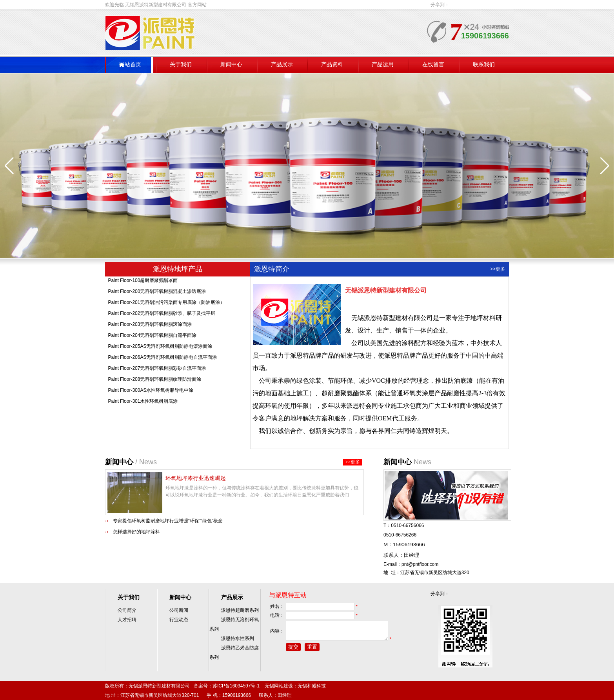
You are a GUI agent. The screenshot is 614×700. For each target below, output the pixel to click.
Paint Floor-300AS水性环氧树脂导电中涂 (151, 393)
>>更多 (498, 269)
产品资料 (332, 64)
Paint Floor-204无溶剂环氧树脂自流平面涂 (152, 338)
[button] (605, 166)
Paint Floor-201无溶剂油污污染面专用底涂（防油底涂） (166, 305)
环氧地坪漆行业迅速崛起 (196, 478)
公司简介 (127, 610)
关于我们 (181, 64)
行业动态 (179, 620)
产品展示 (282, 64)
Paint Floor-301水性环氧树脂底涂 (143, 404)
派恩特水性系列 (238, 638)
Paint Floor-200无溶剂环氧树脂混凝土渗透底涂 (157, 294)
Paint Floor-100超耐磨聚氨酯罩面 (143, 283)
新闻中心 (231, 64)
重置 (312, 650)
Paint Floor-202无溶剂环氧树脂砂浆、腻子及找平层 (162, 316)
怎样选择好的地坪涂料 (136, 532)
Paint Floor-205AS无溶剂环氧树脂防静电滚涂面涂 (160, 349)
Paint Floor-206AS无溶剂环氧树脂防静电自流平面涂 (162, 360)
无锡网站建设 (279, 686)
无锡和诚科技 (312, 686)
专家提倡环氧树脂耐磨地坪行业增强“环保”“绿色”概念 (168, 521)
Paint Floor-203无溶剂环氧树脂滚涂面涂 (150, 327)
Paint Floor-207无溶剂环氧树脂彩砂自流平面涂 (157, 371)
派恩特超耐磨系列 (240, 610)
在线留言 (433, 64)
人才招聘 (127, 620)
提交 (293, 650)
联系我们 (484, 64)
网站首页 (130, 64)
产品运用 (383, 64)
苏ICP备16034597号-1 (236, 686)
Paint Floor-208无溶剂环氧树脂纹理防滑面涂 (154, 382)
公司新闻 (179, 610)
